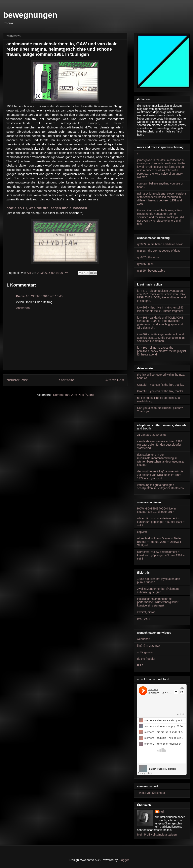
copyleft (142, 532)
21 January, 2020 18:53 (152, 435)
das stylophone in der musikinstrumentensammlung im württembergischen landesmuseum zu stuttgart (161, 460)
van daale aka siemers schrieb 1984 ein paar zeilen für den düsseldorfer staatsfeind (160, 445)
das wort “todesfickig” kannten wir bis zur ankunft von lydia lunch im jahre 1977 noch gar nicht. (160, 475)
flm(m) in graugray (149, 646)
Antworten (23, 308)
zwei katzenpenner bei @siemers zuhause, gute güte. (158, 590)
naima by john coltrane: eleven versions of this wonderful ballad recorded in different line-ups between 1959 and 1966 (162, 199)
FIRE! (141, 665)
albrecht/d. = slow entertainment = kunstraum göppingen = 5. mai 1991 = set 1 (161, 555)
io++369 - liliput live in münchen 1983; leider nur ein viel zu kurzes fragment (161, 309)
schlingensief (145, 652)
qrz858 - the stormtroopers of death (159, 251)
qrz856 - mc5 (145, 264)
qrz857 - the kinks (148, 257)
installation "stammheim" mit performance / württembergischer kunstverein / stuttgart (158, 602)
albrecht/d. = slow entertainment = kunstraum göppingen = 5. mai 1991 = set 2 (161, 522)
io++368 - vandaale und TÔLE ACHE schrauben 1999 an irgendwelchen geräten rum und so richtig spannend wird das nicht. (160, 323)
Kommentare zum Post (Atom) (74, 395)
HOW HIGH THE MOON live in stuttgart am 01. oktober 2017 (156, 510)
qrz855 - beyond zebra (151, 271)
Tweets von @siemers (151, 793)
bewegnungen (30, 15)
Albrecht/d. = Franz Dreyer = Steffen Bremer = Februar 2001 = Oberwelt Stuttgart (160, 542)
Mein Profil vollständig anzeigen (157, 835)
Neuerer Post (17, 380)
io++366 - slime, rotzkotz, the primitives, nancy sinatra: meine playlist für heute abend (162, 351)
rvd (162, 812)
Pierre (20, 296)
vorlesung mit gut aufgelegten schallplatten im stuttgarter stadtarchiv (161, 487)
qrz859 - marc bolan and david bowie (160, 244)
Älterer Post (115, 380)
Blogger (124, 860)
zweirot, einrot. (146, 612)
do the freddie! (146, 659)
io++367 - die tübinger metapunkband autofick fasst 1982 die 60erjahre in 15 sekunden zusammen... (161, 338)
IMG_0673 (144, 619)
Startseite (67, 380)
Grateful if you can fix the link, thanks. (161, 385)
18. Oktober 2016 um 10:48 (44, 296)
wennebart (144, 639)
